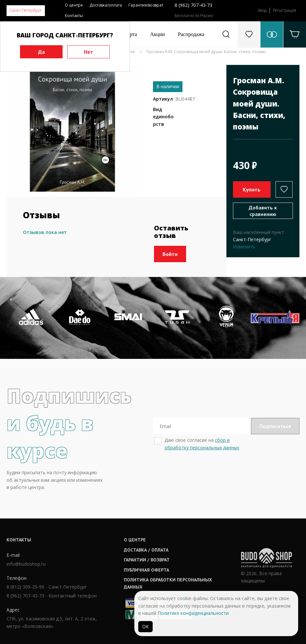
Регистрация (285, 10)
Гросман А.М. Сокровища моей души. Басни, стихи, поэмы (206, 51)
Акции (157, 34)
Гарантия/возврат (146, 5)
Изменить (244, 247)
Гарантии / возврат (147, 560)
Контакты (74, 16)
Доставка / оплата (146, 550)
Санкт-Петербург (26, 10)
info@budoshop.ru (26, 564)
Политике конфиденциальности (193, 613)
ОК (145, 626)
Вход (262, 10)
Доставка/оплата (106, 5)
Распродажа (191, 34)
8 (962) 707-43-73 (193, 5)
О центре (74, 5)
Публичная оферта (146, 570)
